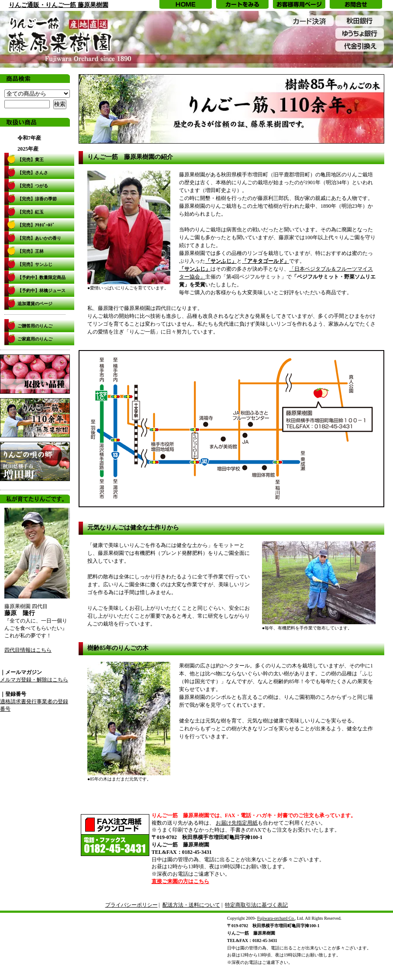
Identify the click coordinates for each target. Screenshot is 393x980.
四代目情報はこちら (28, 650)
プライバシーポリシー (131, 905)
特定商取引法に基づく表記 (256, 905)
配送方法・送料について (191, 905)
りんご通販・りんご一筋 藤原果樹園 (59, 5)
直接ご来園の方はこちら (180, 881)
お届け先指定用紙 (237, 823)
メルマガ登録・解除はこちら (34, 680)
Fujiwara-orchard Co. (276, 918)
